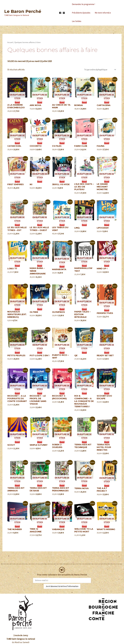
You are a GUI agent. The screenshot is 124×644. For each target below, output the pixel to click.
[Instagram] (64, 9)
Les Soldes (97, 13)
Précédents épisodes (108, 4)
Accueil (10, 34)
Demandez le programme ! (83, 4)
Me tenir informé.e (80, 13)
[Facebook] (60, 9)
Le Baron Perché (23, 7)
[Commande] (100, 61)
